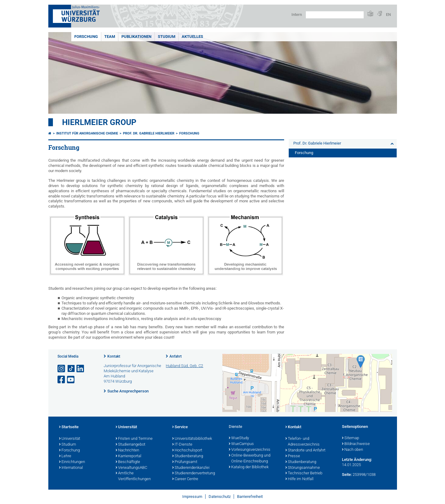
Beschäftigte (128, 462)
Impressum (192, 497)
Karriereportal (128, 456)
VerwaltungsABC (131, 468)
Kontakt (114, 356)
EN (388, 15)
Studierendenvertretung (194, 473)
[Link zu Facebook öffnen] (62, 380)
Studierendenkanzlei (191, 468)
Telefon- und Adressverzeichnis (302, 442)
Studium (167, 37)
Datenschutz (220, 497)
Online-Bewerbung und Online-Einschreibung (250, 459)
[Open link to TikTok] (71, 369)
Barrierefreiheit (250, 497)
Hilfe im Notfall (299, 479)
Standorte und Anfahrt (305, 451)
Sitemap (350, 438)
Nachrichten (127, 451)
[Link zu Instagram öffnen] (62, 369)
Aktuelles (192, 37)
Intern (297, 15)
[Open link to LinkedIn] (81, 369)
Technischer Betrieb (304, 473)
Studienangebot (130, 445)
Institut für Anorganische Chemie (87, 133)
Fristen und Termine (134, 439)
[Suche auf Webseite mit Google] (335, 15)
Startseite (69, 427)
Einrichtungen (72, 462)
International (71, 468)
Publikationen (136, 37)
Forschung (86, 37)
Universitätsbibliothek (192, 439)
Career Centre (185, 479)
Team (110, 37)
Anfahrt (176, 356)
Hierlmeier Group (99, 122)
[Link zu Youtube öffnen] (71, 380)
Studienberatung (188, 456)
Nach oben (352, 450)
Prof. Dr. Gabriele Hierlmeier (149, 133)
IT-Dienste (182, 445)
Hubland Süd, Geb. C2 (184, 366)
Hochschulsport (187, 451)
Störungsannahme (303, 468)
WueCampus (241, 444)
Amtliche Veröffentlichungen (133, 476)
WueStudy (239, 438)
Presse (293, 456)
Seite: (347, 475)
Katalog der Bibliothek (249, 467)
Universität (70, 439)
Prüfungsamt (185, 462)
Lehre (65, 456)
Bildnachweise (356, 444)
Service (180, 427)
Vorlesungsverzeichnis (250, 450)
